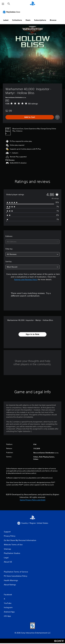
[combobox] (32, 242)
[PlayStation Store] (12, 12)
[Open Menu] (3, 4)
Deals (28, 20)
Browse (53, 20)
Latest (6, 20)
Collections (17, 20)
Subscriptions (40, 20)
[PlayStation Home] (32, 4)
